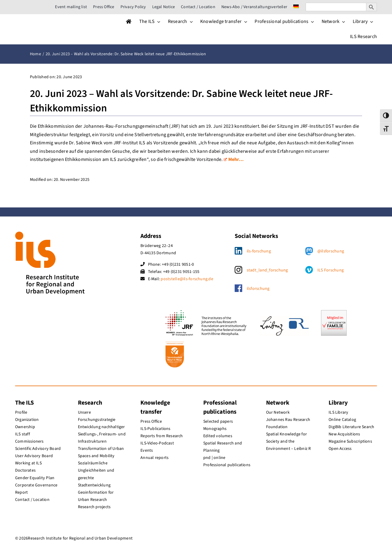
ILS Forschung (331, 270)
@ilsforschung (331, 251)
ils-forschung (259, 251)
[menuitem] (296, 7)
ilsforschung (258, 289)
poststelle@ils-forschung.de (187, 279)
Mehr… (234, 159)
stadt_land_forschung (267, 270)
